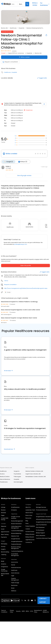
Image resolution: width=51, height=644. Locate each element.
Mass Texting (5, 534)
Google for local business (16, 517)
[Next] (46, 225)
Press (27, 523)
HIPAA (27, 611)
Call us (6, 281)
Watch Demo (29, 512)
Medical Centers (5, 476)
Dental (13, 565)
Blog (27, 521)
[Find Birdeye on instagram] (29, 600)
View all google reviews (24, 175)
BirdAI (3, 561)
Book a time (29, 515)
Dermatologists (18, 482)
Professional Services (42, 510)
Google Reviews (16, 539)
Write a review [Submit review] (24, 57)
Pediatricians (4, 482)
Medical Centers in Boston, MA (34, 471)
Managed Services (41, 507)
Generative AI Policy (38, 611)
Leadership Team (30, 510)
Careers (28, 529)
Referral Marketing (16, 533)
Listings (3, 507)
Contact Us (29, 542)
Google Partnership (4, 570)
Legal (13, 575)
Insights (3, 549)
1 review (14, 51)
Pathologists (17, 476)
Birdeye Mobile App (5, 574)
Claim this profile (26, 265)
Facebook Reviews (16, 544)
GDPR (23, 611)
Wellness (14, 591)
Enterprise (14, 510)
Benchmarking (5, 552)
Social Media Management (15, 555)
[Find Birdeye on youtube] (32, 600)
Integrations (5, 566)
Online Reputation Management (16, 527)
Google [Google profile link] (8, 292)
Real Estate (14, 585)
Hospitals (21, 28)
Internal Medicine (5, 479)
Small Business (15, 507)
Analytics (4, 564)
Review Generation (16, 523)
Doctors (2, 474)
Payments (4, 537)
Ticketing (4, 554)
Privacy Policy (12, 611)
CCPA (31, 611)
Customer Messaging (17, 530)
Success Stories (30, 531)
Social (3, 529)
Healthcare (13, 28)
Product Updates (30, 526)
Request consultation (10, 62)
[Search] (27, 4)
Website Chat (15, 536)
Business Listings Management (16, 547)
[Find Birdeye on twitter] (22, 600)
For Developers (40, 530)
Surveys (3, 546)
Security (18, 611)
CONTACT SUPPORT (43, 600)
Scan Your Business (41, 525)
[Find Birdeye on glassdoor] (35, 600)
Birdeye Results (30, 537)
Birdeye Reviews (30, 534)
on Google (8, 168)
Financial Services (16, 567)
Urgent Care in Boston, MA (33, 474)
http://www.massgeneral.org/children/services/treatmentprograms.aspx (26, 288)
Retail (13, 588)
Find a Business (40, 527)
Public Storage (15, 582)
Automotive (15, 562)
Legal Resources (30, 539)
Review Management (17, 521)
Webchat (4, 526)
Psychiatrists (17, 474)
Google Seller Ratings (5, 519)
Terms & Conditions (4, 611)
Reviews (3, 510)
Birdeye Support (40, 533)
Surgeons (17, 471)
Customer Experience (17, 551)
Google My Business (17, 541)
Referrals (3, 512)
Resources (28, 518)
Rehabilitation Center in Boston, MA (36, 476)
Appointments (5, 532)
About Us (28, 507)
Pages (3, 515)
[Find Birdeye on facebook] (19, 600)
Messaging (4, 544)
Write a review (35, 4)
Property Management (15, 579)
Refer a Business (41, 535)
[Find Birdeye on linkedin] (25, 600)
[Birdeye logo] (6, 4)
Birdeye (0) (22, 162)
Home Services (15, 573)
